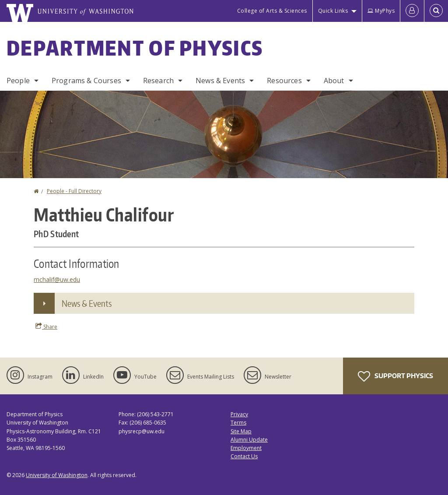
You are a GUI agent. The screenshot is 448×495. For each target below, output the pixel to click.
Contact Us (244, 456)
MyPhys (381, 11)
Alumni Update (249, 440)
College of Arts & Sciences (272, 11)
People (18, 81)
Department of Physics (135, 48)
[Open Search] (436, 11)
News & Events (220, 81)
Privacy (239, 414)
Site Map (241, 431)
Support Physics (395, 376)
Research (158, 81)
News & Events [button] (87, 303)
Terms (238, 423)
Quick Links (333, 11)
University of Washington (57, 475)
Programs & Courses (86, 81)
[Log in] (412, 11)
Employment (246, 448)
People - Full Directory (74, 191)
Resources (284, 81)
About (334, 81)
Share (46, 326)
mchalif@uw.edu (57, 279)
